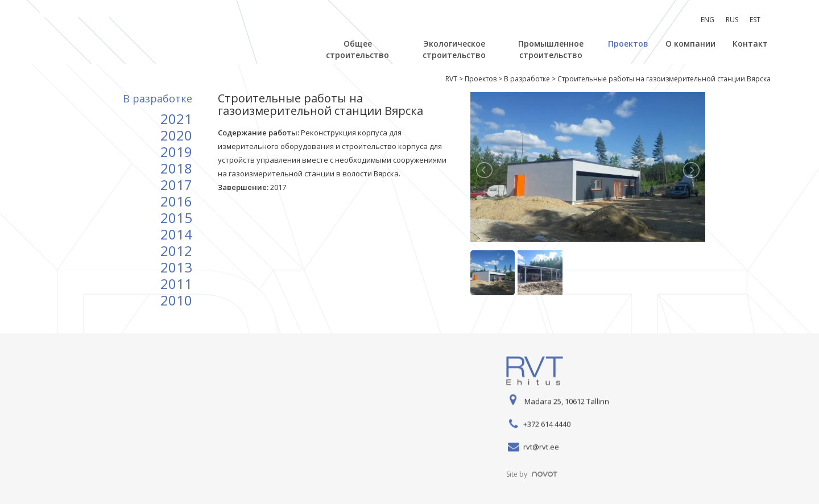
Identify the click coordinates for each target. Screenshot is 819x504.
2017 (176, 185)
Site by (532, 474)
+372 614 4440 (547, 424)
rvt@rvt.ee (541, 447)
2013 (176, 267)
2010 (176, 300)
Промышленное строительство (551, 49)
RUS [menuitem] (732, 20)
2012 (176, 251)
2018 (176, 168)
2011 (176, 284)
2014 (176, 234)
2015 (176, 218)
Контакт (750, 44)
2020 (176, 135)
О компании (690, 44)
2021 (176, 119)
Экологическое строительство (454, 49)
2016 (176, 201)
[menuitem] (708, 20)
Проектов (628, 44)
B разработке (158, 98)
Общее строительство (357, 49)
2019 (176, 152)
